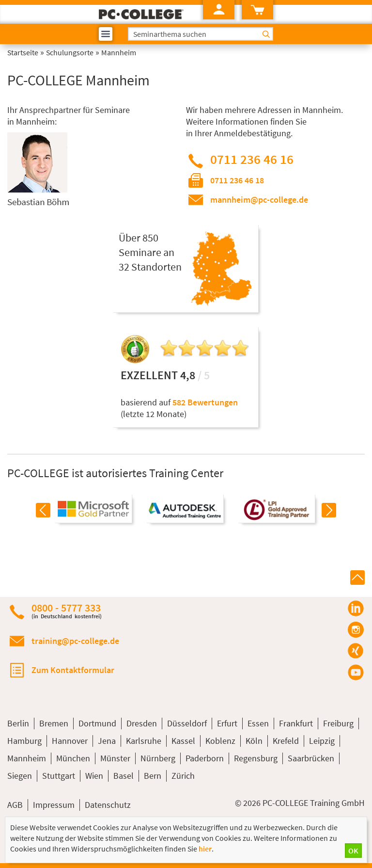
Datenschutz (108, 805)
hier (205, 849)
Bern (153, 776)
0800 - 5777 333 (67, 611)
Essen (258, 723)
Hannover (70, 741)
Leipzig (322, 741)
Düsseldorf (187, 723)
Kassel (183, 741)
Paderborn (205, 758)
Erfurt (227, 723)
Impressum (54, 805)
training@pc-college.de (75, 641)
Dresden (142, 723)
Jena (107, 741)
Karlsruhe (144, 741)
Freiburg (338, 723)
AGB (15, 805)
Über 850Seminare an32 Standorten (150, 252)
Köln (254, 741)
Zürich (183, 776)
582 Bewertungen (205, 402)
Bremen (54, 723)
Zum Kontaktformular (73, 670)
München (73, 758)
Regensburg (256, 758)
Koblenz (220, 741)
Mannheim (27, 758)
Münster (115, 758)
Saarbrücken (311, 758)
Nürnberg (158, 758)
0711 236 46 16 (252, 159)
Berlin (18, 723)
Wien (94, 776)
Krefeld (286, 741)
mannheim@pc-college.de (259, 200)
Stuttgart (59, 776)
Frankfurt (296, 723)
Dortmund (97, 723)
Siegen (20, 776)
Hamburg (24, 741)
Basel (124, 776)
